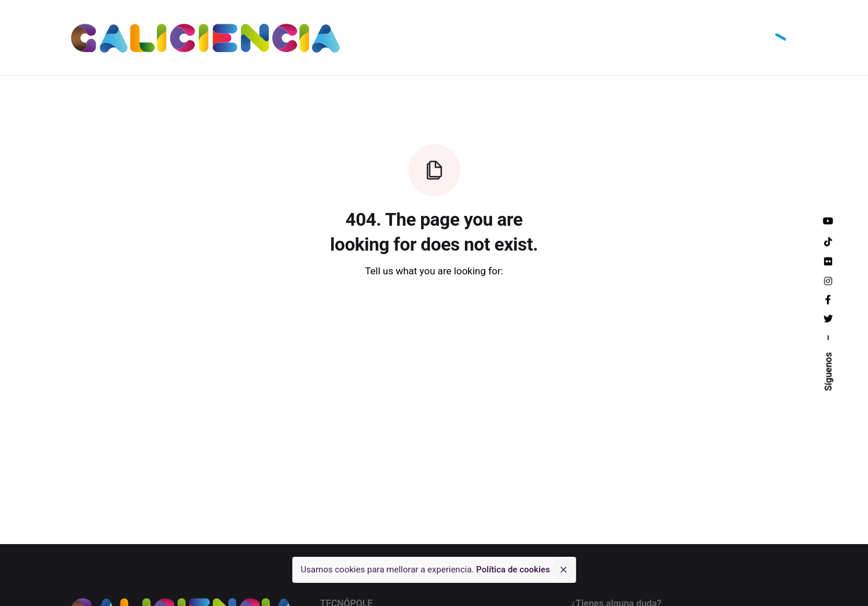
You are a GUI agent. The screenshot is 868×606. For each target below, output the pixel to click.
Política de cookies (513, 570)
